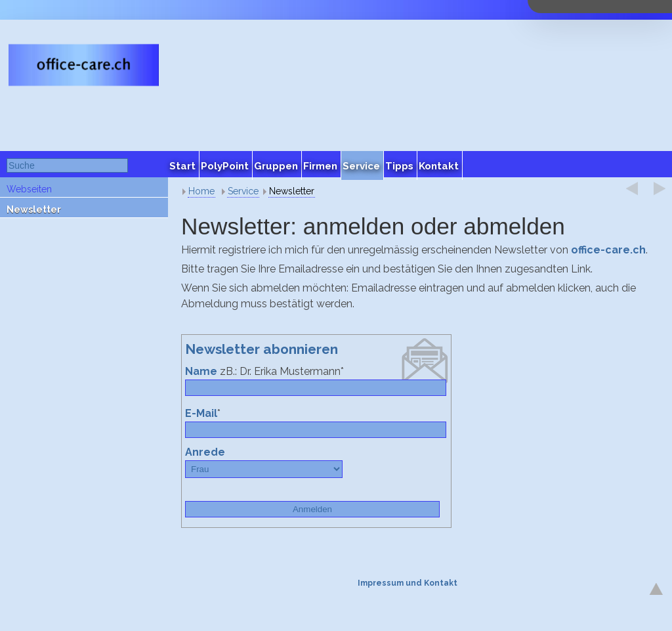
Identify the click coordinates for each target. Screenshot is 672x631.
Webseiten (29, 189)
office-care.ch (608, 250)
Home (201, 191)
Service (243, 191)
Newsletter (34, 209)
